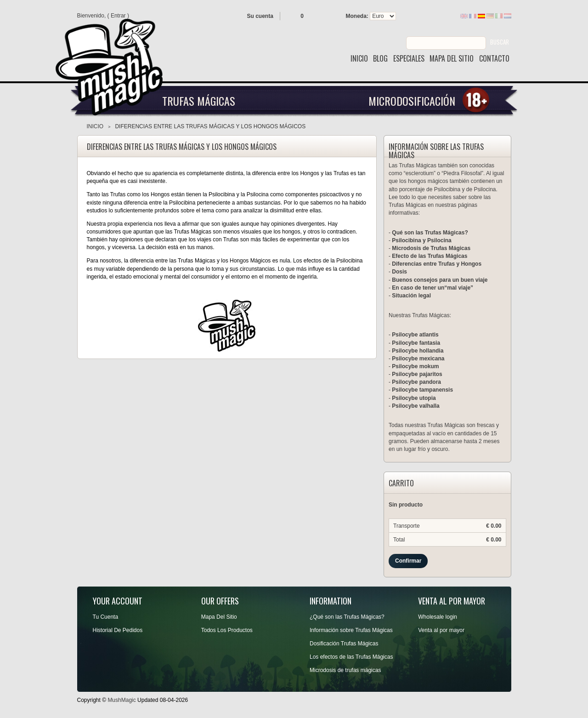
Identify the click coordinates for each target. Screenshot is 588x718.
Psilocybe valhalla (416, 406)
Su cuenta (260, 16)
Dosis (399, 272)
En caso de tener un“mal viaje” (433, 288)
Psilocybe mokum (415, 366)
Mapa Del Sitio (219, 617)
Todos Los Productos (227, 630)
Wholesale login (438, 617)
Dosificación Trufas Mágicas (344, 644)
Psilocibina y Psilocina (421, 240)
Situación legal (411, 296)
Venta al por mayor (441, 630)
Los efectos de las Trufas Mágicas (351, 657)
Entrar (118, 16)
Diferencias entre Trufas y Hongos (437, 264)
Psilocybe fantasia (416, 343)
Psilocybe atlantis (415, 335)
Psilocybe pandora (416, 382)
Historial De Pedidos (118, 630)
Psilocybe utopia (414, 398)
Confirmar (408, 561)
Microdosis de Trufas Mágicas (431, 248)
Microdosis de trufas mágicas (345, 670)
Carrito (401, 484)
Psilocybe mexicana (418, 359)
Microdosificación (412, 101)
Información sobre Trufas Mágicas (351, 630)
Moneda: (357, 16)
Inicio (95, 126)
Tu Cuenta (106, 617)
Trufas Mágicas (199, 101)
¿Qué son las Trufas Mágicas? (347, 617)
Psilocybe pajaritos (417, 374)
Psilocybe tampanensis (422, 390)
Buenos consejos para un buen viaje (440, 280)
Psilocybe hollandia (418, 351)
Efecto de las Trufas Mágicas (430, 256)
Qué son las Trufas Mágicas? (430, 233)
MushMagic (122, 700)
